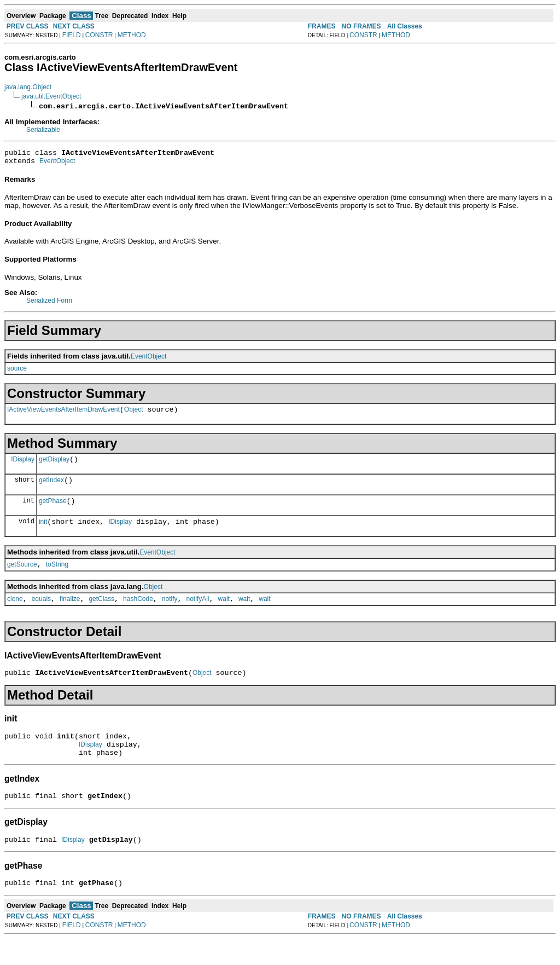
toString (57, 577)
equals (41, 614)
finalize (70, 614)
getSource (22, 577)
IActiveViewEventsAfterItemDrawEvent (63, 414)
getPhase (53, 511)
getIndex (51, 488)
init (43, 533)
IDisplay (23, 465)
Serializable (43, 130)
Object (134, 414)
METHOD (132, 35)
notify (170, 614)
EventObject (57, 164)
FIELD (72, 35)
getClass (101, 614)
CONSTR (99, 35)
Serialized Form (49, 304)
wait (224, 614)
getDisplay (54, 466)
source (17, 372)
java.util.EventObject (51, 96)
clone (15, 614)
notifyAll (198, 614)
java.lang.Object (28, 87)
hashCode (138, 614)
